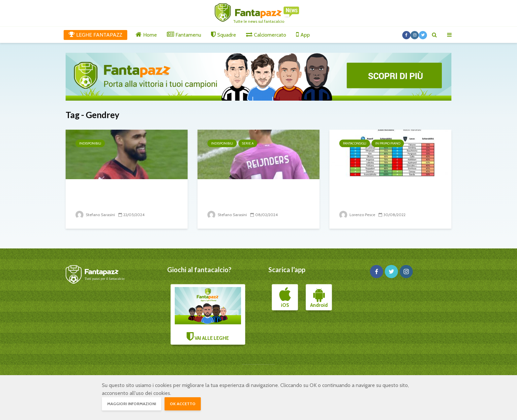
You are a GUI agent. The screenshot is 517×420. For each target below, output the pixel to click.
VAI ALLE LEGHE (208, 314)
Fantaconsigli (355, 143)
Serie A (248, 143)
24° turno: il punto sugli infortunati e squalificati (246, 196)
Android (319, 298)
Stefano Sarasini (95, 215)
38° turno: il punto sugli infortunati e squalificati (114, 196)
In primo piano (388, 143)
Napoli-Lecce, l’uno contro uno (389, 192)
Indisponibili (90, 143)
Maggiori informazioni (132, 404)
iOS (285, 298)
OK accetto (183, 404)
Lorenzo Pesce (357, 215)
